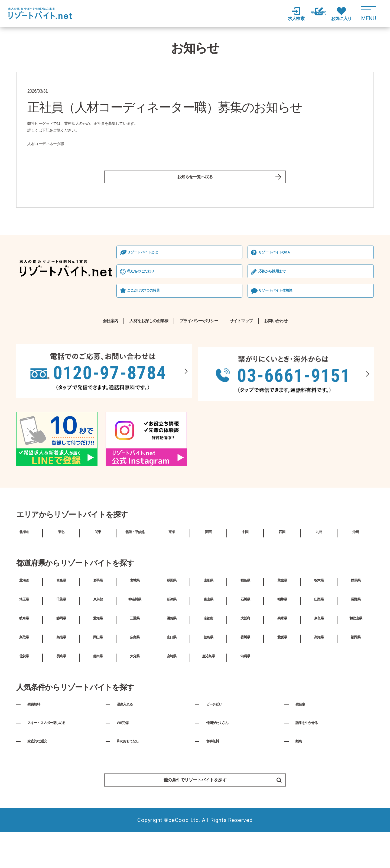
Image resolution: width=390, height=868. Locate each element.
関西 (208, 563)
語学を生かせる (313, 754)
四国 (282, 563)
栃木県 (319, 612)
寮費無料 (37, 736)
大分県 (135, 688)
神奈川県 (135, 631)
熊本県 (98, 688)
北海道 (24, 563)
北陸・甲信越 (135, 563)
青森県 (61, 612)
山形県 (208, 612)
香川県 (245, 669)
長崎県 (61, 688)
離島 (300, 773)
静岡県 (61, 650)
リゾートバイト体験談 (208, 322)
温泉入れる (129, 736)
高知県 (319, 669)
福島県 (245, 612)
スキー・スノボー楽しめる (57, 754)
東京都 (98, 631)
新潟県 (171, 631)
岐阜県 (24, 650)
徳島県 (208, 669)
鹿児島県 (208, 688)
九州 (319, 563)
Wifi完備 (125, 754)
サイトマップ (264, 354)
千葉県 (61, 631)
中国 (245, 563)
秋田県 (171, 612)
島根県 (61, 669)
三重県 (135, 650)
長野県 (356, 631)
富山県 (208, 631)
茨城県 (282, 612)
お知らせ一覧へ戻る (195, 179)
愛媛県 (282, 669)
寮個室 (303, 736)
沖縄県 (245, 688)
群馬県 (356, 612)
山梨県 (319, 631)
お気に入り (341, 14)
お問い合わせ (316, 354)
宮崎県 (171, 688)
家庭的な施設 (42, 773)
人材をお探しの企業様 (125, 354)
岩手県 (98, 612)
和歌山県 (356, 650)
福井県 (282, 631)
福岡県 (356, 669)
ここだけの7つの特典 (49, 322)
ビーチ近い (218, 736)
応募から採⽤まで (204, 302)
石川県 (245, 631)
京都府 (208, 650)
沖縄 (356, 563)
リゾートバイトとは (48, 282)
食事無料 (216, 773)
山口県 (171, 669)
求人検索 (287, 14)
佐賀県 (24, 688)
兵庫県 (282, 650)
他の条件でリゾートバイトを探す (214, 813)
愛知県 (98, 650)
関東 (98, 563)
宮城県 (135, 612)
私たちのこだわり (45, 302)
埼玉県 (24, 631)
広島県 (135, 669)
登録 (314, 14)
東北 (61, 563)
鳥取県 (24, 669)
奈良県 (319, 650)
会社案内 (68, 354)
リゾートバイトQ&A (207, 282)
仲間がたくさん (223, 754)
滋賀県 (171, 650)
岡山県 (98, 669)
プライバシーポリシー (200, 354)
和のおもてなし (134, 773)
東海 (171, 563)
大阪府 (245, 650)
